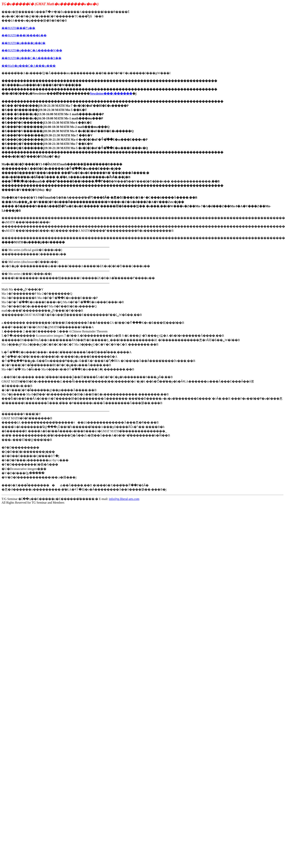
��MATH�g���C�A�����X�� (31, 58)
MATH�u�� (17, 43)
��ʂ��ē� (36, 43)
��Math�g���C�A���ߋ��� (29, 66)
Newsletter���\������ (111, 94)
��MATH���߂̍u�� (18, 28)
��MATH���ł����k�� (24, 35)
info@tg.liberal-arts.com (124, 499)
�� (5, 43)
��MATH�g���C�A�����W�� (32, 50)
